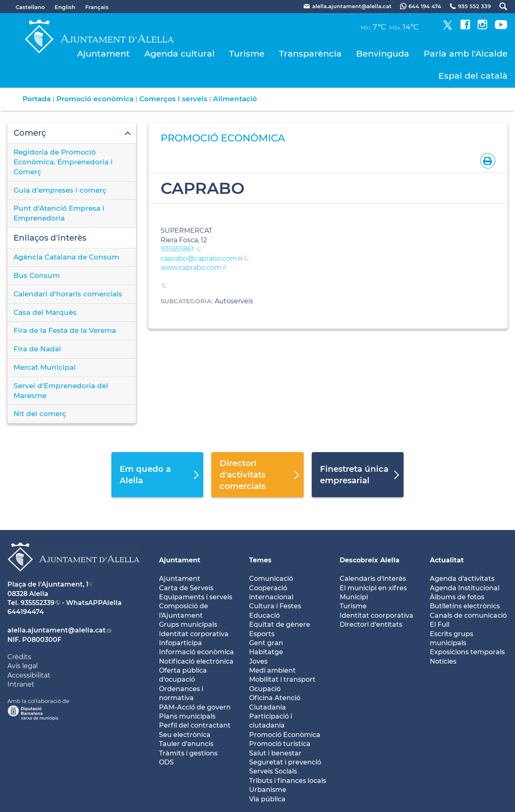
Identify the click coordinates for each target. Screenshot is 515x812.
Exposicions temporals (467, 652)
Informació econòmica (196, 652)
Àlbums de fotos (457, 597)
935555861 (178, 249)
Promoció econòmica (95, 99)
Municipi (354, 597)
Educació (264, 615)
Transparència (310, 53)
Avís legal (23, 666)
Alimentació (235, 99)
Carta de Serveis (186, 588)
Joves (258, 661)
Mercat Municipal (45, 367)
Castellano (30, 7)
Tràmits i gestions (188, 753)
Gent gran (266, 643)
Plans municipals (187, 716)
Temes (260, 560)
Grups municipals (188, 624)
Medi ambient (272, 670)
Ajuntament (103, 53)
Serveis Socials (273, 771)
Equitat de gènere (280, 624)
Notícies (443, 661)
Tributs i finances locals (288, 781)
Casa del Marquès (45, 312)
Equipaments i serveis (196, 597)
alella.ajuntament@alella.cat (57, 630)
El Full (440, 624)
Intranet (21, 684)
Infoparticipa (180, 643)
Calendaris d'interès (373, 579)
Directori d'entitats (371, 624)
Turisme (247, 53)
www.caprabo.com (191, 267)
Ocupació (265, 689)
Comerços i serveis (173, 99)
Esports (262, 634)
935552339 (37, 603)
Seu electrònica (185, 735)
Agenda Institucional (465, 588)
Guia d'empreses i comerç (60, 190)
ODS (166, 762)
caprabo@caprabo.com (199, 258)
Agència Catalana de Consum (66, 257)
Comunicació (271, 579)
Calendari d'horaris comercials (68, 294)
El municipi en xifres (373, 588)
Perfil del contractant (195, 725)
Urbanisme (268, 790)
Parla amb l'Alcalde (466, 53)
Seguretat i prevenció (285, 762)
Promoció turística (280, 744)
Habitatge (266, 652)
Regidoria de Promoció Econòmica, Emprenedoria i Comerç (63, 162)
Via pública (267, 799)
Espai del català (473, 76)
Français (97, 7)
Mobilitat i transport (282, 679)
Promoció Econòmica (285, 735)
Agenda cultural (179, 53)
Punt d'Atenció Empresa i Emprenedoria (59, 213)
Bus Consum (37, 275)
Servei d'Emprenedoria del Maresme (61, 391)
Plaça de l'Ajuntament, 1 (48, 584)
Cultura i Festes (275, 606)
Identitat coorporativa (377, 615)
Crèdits (19, 657)
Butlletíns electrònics (465, 606)
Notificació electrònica (196, 661)
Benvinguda (383, 53)
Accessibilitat (29, 675)
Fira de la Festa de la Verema (65, 330)
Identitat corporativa (194, 634)
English (65, 7)
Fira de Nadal (37, 349)
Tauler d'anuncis (186, 744)
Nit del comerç (40, 414)
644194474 (26, 612)
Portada (37, 99)
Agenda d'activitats (462, 579)
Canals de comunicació (468, 615)
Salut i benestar (275, 753)
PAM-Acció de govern (195, 707)
